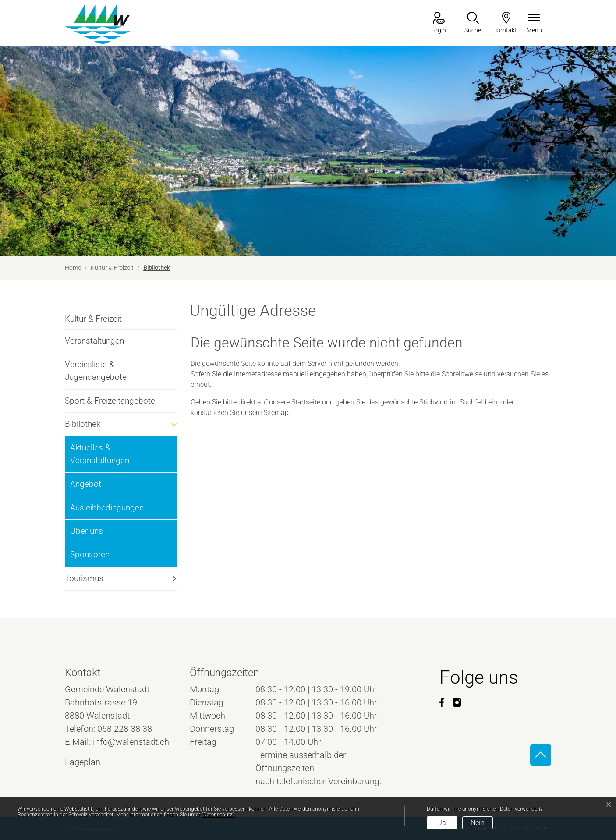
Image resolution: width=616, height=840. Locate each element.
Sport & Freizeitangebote (110, 401)
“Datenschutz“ (218, 815)
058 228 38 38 (125, 729)
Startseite (306, 402)
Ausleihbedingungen (107, 508)
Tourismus (84, 578)
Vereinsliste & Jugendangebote (96, 371)
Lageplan (91, 762)
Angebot (86, 484)
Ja (442, 823)
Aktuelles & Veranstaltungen (100, 454)
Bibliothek (88, 427)
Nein (478, 823)
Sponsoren (90, 555)
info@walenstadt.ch (131, 742)
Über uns (87, 531)
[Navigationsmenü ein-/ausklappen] (534, 23)
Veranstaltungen (94, 341)
